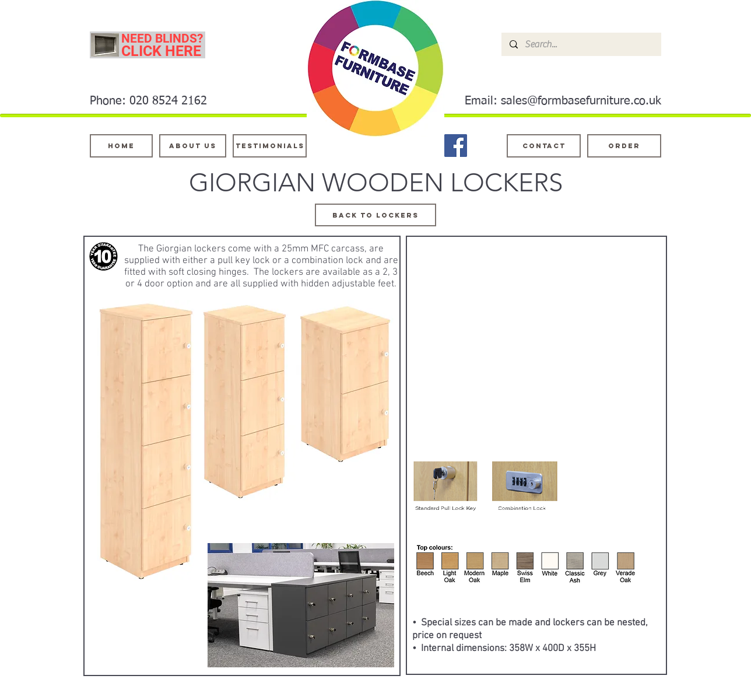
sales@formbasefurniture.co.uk (581, 101)
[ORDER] (624, 146)
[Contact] (544, 146)
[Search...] (581, 44)
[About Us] (193, 146)
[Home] (121, 146)
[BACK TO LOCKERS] (375, 215)
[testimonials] (270, 146)
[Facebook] (456, 146)
